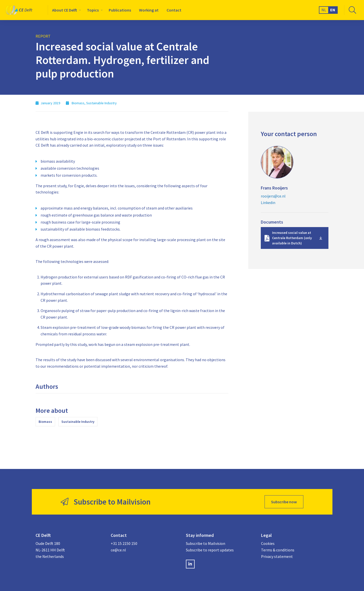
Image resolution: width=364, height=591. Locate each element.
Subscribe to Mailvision (206, 543)
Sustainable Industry (78, 422)
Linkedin (268, 203)
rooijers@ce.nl (273, 196)
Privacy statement (277, 556)
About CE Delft (65, 10)
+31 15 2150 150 (124, 543)
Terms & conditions (278, 550)
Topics (93, 10)
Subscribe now (284, 502)
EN (333, 10)
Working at (149, 10)
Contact (174, 10)
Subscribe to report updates (210, 550)
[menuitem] (66, 10)
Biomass (45, 422)
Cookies (268, 543)
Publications (120, 10)
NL (324, 10)
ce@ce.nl (118, 550)
